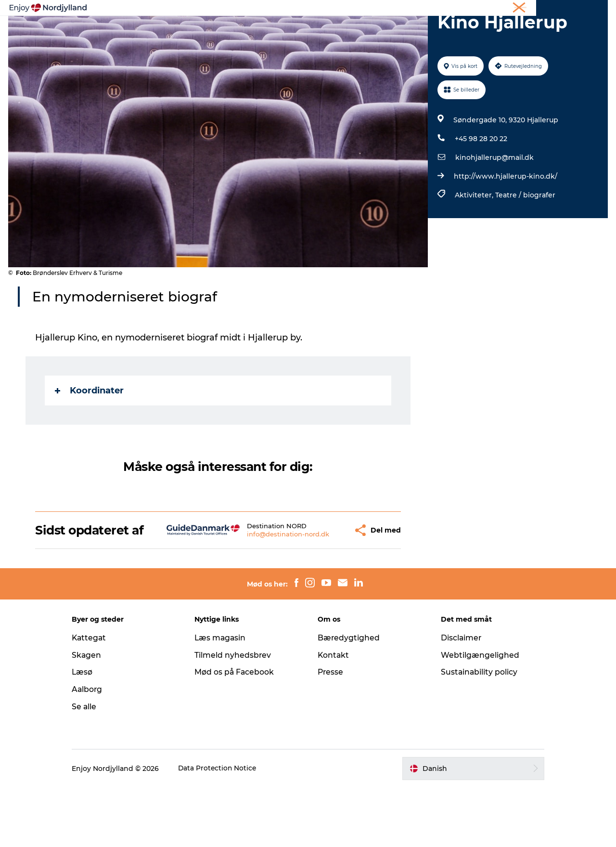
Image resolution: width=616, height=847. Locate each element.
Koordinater (90, 436)
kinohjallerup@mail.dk (494, 203)
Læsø (91, 732)
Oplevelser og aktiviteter (174, 31)
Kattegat (99, 697)
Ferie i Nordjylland (464, 9)
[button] (324, 583)
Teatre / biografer (525, 241)
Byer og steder (330, 31)
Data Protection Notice (227, 828)
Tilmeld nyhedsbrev (238, 715)
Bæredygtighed (349, 697)
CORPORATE (589, 9)
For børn (471, 31)
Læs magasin (225, 697)
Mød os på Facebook (239, 732)
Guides (383, 31)
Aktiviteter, (475, 241)
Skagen (96, 715)
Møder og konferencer (531, 9)
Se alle (93, 766)
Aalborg (96, 749)
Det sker (426, 31)
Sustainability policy (475, 732)
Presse (331, 732)
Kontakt (334, 715)
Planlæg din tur (261, 31)
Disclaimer (457, 697)
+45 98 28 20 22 (481, 184)
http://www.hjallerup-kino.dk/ (505, 222)
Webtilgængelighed (475, 715)
